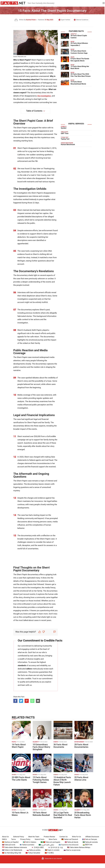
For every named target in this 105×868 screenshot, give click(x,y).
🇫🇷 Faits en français (90, 839)
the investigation (44, 96)
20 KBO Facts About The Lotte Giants (21, 779)
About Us (5, 837)
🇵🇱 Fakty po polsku (34, 850)
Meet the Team (34, 837)
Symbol (64, 128)
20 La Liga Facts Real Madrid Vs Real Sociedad (63, 815)
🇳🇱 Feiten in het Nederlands (12, 850)
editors (29, 669)
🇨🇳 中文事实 (49, 853)
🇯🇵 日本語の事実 (38, 847)
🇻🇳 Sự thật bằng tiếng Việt (12, 853)
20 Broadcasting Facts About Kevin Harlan (83, 815)
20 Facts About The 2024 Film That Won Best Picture (81, 75)
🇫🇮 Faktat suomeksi (27, 845)
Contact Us (64, 837)
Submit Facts (40, 839)
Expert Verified (65, 20)
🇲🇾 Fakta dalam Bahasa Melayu (79, 847)
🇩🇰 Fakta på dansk (71, 842)
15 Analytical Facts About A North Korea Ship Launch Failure (62, 781)
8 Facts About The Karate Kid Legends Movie (80, 60)
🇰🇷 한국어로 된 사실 (55, 847)
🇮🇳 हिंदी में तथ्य (87, 845)
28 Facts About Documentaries (81, 746)
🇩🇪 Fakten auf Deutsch (70, 839)
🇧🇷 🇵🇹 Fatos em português (50, 842)
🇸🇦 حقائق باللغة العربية (46, 845)
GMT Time (65, 133)
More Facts (53, 839)
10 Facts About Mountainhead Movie (78, 83)
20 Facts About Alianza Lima (81, 779)
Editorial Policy (19, 837)
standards (22, 665)
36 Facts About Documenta (60, 746)
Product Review (49, 837)
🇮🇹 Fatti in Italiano (30, 842)
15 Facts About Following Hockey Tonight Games (41, 780)
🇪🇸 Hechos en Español (10, 842)
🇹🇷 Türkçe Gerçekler (33, 853)
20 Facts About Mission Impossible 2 (79, 44)
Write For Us (76, 837)
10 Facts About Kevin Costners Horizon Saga (79, 52)
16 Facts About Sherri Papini (19, 746)
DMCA (4, 839)
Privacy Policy (25, 839)
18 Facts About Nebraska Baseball (41, 814)
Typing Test (65, 139)
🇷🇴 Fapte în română (52, 850)
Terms (13, 839)
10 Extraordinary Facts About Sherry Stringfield (41, 747)
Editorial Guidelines (82, 20)
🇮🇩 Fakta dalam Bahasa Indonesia (14, 847)
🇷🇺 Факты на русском (72, 850)
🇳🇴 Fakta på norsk (9, 845)
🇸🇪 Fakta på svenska (90, 842)
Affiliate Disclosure (92, 837)
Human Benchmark (68, 144)
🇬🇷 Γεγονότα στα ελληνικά (68, 845)
